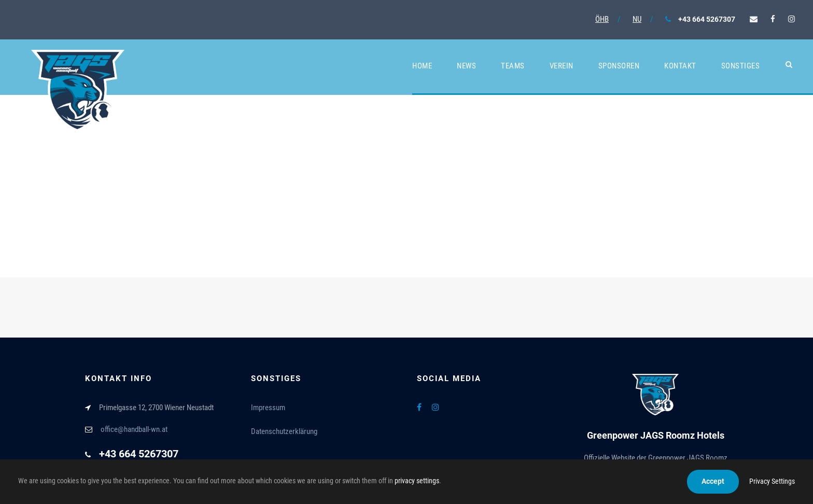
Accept (713, 481)
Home (422, 66)
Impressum (268, 408)
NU (637, 19)
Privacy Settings (772, 481)
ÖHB (602, 19)
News (466, 66)
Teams (513, 66)
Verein (562, 66)
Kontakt (680, 66)
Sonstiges (741, 66)
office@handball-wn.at (134, 429)
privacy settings (417, 481)
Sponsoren (619, 66)
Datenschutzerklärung (284, 431)
